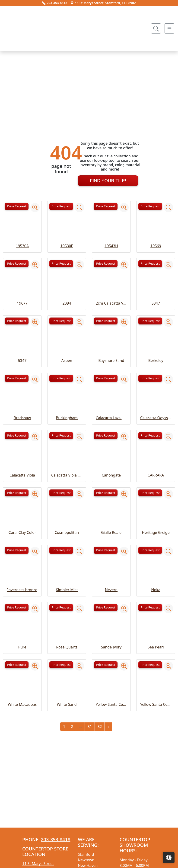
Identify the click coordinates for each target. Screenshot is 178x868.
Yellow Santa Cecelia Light (156, 755)
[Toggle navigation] (169, 28)
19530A (22, 297)
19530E (67, 297)
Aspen (67, 412)
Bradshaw (22, 469)
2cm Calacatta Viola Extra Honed (111, 354)
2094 (67, 354)
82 (100, 778)
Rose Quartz (67, 698)
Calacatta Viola (22, 526)
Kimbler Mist (67, 641)
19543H (111, 297)
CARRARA (156, 526)
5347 (156, 354)
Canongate (111, 526)
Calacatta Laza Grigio (111, 469)
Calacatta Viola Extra (67, 526)
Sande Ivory (111, 698)
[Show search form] (156, 28)
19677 (22, 354)
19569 (156, 297)
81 (90, 778)
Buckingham (67, 469)
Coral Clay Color (22, 584)
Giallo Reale (111, 584)
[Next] (108, 778)
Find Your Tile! (108, 231)
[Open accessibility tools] (169, 858)
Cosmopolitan (67, 584)
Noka (156, 641)
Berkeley (156, 412)
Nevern (111, 641)
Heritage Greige (156, 584)
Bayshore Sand (111, 412)
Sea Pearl (156, 698)
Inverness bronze (22, 641)
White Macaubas (22, 755)
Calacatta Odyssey (156, 469)
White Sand (67, 755)
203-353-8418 (55, 3)
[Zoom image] (35, 259)
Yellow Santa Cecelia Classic (111, 755)
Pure (22, 698)
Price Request (17, 257)
